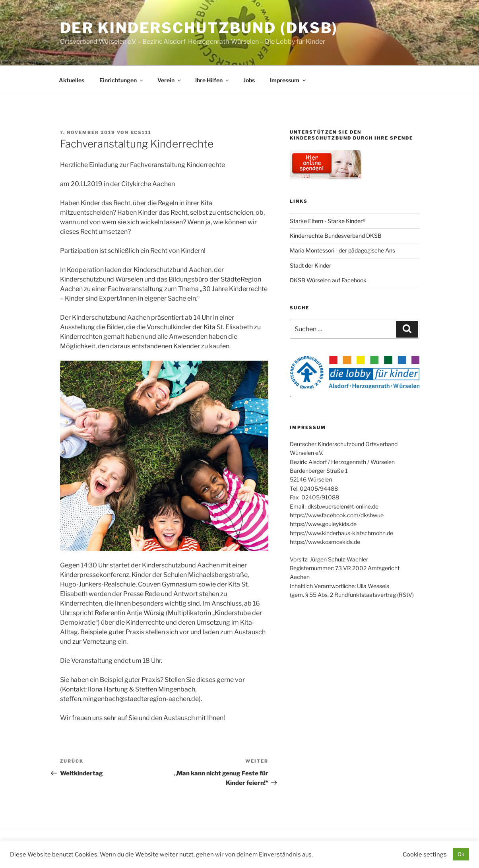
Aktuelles (72, 80)
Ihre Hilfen (213, 80)
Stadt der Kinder (310, 265)
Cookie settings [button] (425, 854)
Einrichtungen (122, 80)
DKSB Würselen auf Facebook (328, 280)
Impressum (288, 80)
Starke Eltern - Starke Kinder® (328, 221)
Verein (170, 80)
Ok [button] (461, 854)
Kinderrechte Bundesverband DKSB (336, 236)
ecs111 (141, 132)
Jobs (249, 80)
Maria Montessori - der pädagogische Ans (342, 250)
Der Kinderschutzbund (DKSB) (199, 28)
